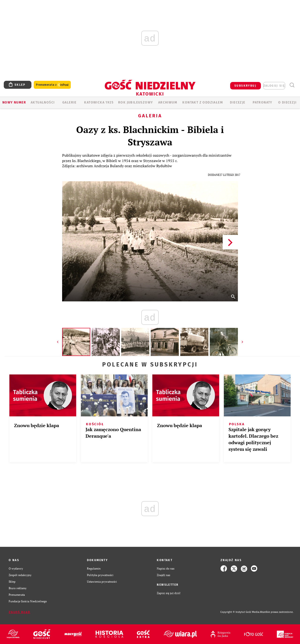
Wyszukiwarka (292, 85)
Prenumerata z (52, 85)
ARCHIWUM (168, 102)
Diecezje (238, 102)
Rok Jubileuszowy (135, 102)
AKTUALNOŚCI (43, 102)
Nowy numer (14, 102)
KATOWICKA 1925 (99, 102)
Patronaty (262, 102)
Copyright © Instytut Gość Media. (240, 612)
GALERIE (69, 102)
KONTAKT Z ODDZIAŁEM (203, 102)
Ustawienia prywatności (102, 582)
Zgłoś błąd (19, 612)
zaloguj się (274, 86)
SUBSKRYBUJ (245, 86)
